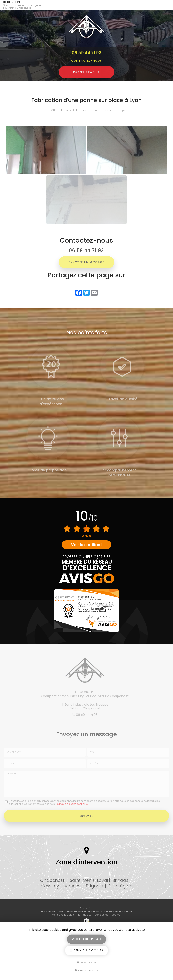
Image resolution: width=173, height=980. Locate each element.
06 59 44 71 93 (87, 53)
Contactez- (87, 61)
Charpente (69, 110)
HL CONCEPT (25, 5)
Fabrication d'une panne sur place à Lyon (102, 110)
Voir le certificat (86, 545)
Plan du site (84, 915)
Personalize (87, 962)
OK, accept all (86, 939)
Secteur (116, 915)
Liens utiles (102, 915)
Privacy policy (86, 970)
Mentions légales (63, 915)
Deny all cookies (86, 950)
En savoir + (87, 908)
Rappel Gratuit (87, 72)
